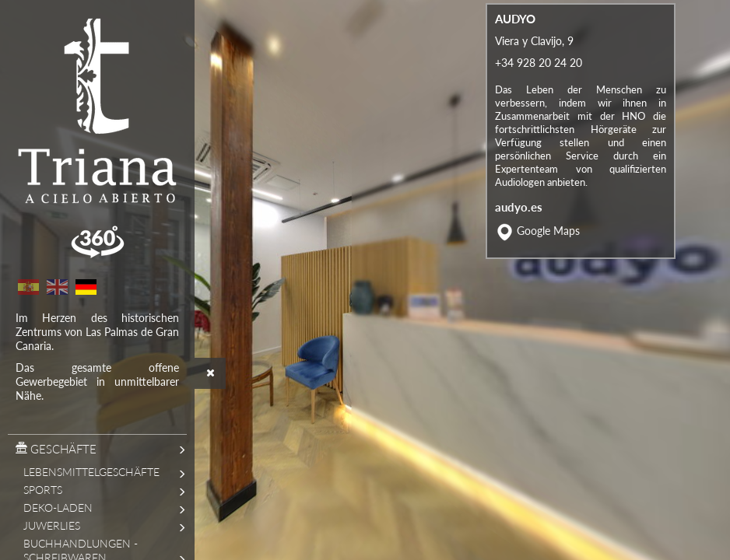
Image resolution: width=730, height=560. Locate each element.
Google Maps (548, 266)
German (86, 287)
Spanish (28, 287)
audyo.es (519, 243)
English (57, 287)
